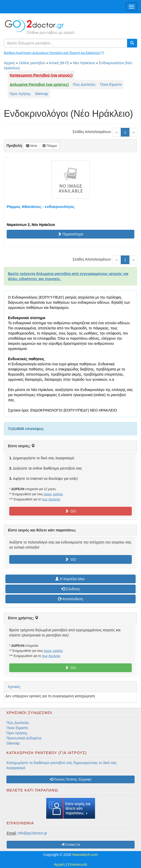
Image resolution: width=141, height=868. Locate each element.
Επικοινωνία (78, 864)
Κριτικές (14, 687)
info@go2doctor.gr (32, 833)
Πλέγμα (50, 146)
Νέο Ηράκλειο (84, 63)
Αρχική (9, 63)
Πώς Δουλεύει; (84, 84)
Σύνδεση (71, 589)
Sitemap (41, 94)
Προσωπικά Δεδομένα (24, 738)
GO (71, 511)
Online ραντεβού (32, 63)
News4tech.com (85, 855)
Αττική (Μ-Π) (59, 63)
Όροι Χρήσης (20, 94)
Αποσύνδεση (70, 599)
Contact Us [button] (71, 845)
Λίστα (32, 146)
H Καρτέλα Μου (70, 579)
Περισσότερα (70, 234)
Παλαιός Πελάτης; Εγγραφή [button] (70, 779)
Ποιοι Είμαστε (111, 84)
